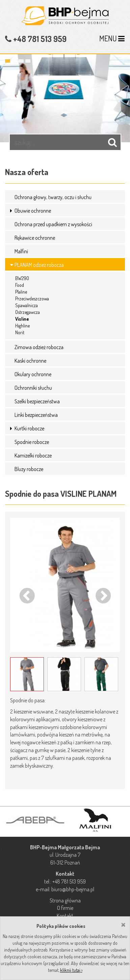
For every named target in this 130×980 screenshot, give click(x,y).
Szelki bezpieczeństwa (37, 401)
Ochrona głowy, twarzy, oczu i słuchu (53, 197)
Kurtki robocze (29, 428)
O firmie (65, 908)
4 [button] (28, 61)
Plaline (21, 292)
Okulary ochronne (33, 374)
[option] (65, 95)
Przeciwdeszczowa (32, 299)
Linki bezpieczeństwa (36, 415)
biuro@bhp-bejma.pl (73, 889)
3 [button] (21, 61)
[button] (12, 211)
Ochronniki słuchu (33, 388)
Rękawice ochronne (35, 238)
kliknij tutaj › (71, 970)
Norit (20, 332)
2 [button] (14, 61)
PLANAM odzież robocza (39, 265)
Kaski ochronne (30, 361)
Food (20, 285)
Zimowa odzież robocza (39, 347)
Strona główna (65, 900)
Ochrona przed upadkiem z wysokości (53, 224)
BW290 (22, 278)
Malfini (21, 251)
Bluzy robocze (29, 469)
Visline (22, 319)
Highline (22, 326)
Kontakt (65, 916)
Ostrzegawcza (28, 312)
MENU (112, 38)
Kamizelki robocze (33, 455)
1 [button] (8, 61)
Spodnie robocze (32, 442)
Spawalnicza (27, 305)
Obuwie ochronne (33, 211)
